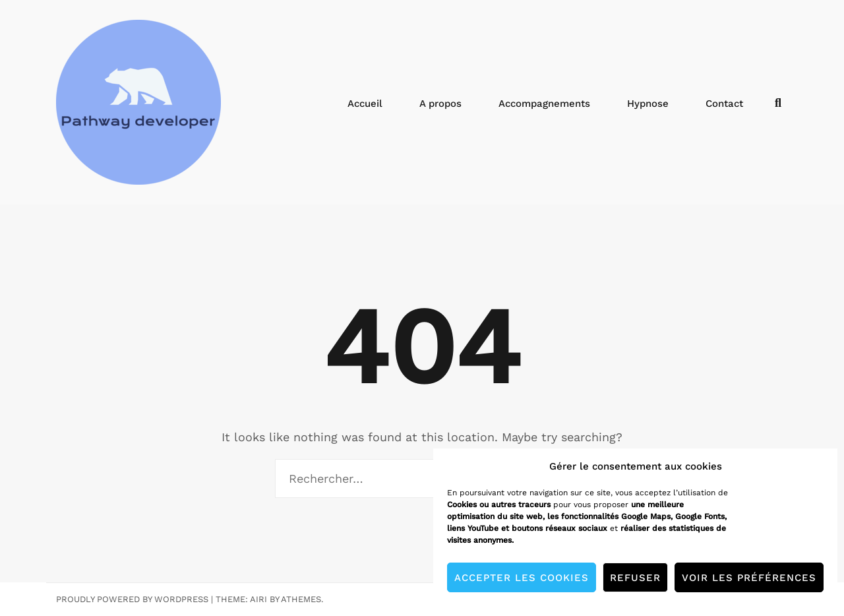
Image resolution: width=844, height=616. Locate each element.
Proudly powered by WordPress (132, 599)
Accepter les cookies (522, 578)
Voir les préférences (749, 578)
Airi (258, 599)
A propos (440, 104)
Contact (724, 104)
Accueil (365, 104)
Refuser (635, 578)
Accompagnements (544, 104)
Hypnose (648, 104)
